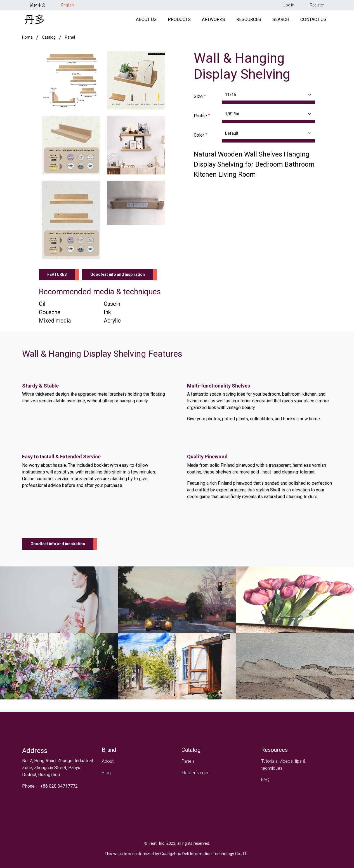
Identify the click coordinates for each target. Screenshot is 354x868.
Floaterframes (195, 773)
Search (281, 21)
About (108, 761)
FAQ (265, 780)
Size (198, 98)
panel (70, 39)
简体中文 (38, 5)
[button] (71, 82)
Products (179, 21)
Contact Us (313, 21)
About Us (146, 21)
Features (57, 276)
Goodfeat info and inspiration (118, 276)
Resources (249, 21)
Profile (200, 118)
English (68, 5)
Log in (289, 5)
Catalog (49, 39)
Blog (106, 773)
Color (199, 137)
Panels (188, 761)
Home (27, 39)
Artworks (213, 21)
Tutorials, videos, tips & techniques (283, 765)
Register (317, 5)
